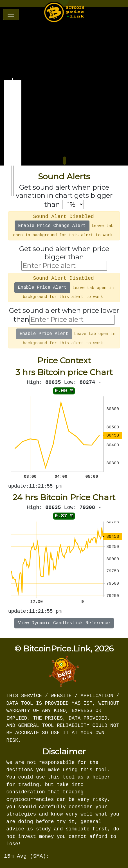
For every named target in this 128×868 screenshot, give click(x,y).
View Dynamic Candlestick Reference (64, 623)
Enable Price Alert (42, 288)
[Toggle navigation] (11, 14)
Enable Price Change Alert (52, 226)
